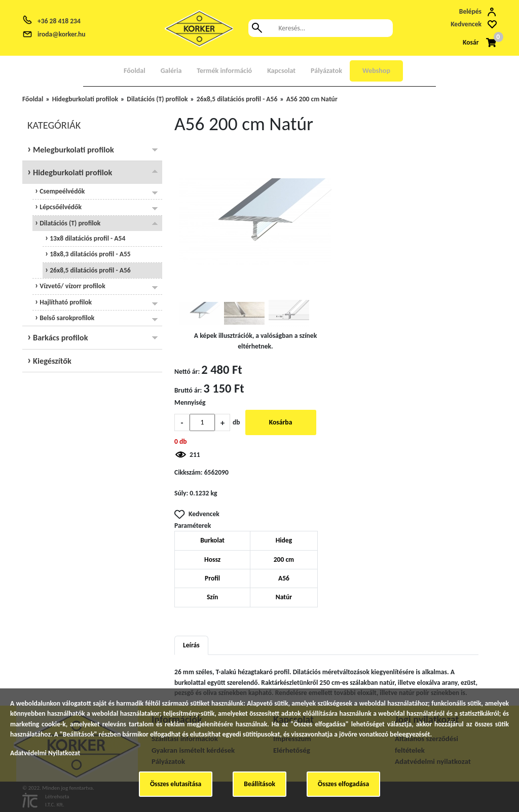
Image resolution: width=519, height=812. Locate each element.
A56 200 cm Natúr (312, 99)
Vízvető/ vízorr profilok (72, 286)
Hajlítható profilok (65, 302)
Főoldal (135, 71)
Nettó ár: (187, 372)
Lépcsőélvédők (60, 207)
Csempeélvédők (61, 191)
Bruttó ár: (188, 390)
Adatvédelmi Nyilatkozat (45, 753)
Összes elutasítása (176, 784)
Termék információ (224, 71)
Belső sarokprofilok (66, 318)
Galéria (171, 71)
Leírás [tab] (191, 645)
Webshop (376, 71)
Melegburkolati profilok (72, 149)
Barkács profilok (59, 337)
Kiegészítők (51, 361)
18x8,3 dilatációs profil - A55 (89, 254)
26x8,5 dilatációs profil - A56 (237, 99)
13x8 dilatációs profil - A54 (87, 238)
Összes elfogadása (343, 784)
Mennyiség (190, 402)
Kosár (471, 42)
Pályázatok (326, 71)
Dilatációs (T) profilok (157, 99)
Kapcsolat (281, 71)
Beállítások (259, 784)
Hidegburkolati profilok (85, 99)
